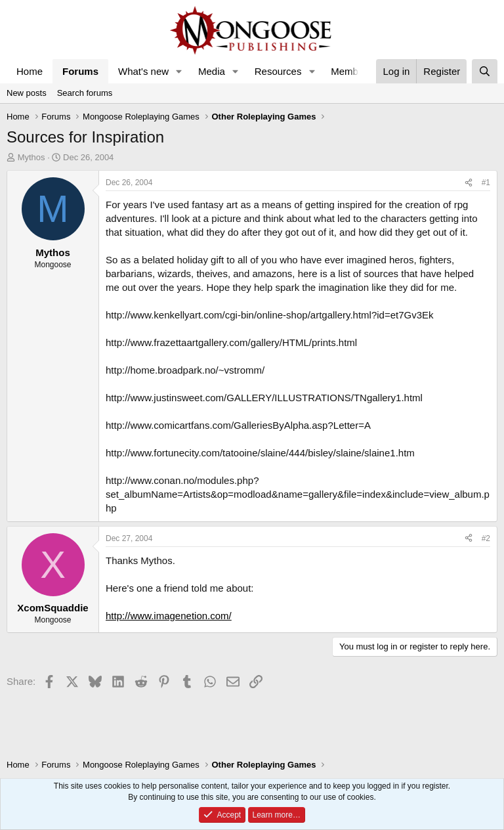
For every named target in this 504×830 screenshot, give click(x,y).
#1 (486, 183)
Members (351, 71)
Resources (278, 71)
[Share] (469, 183)
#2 (486, 538)
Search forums (85, 93)
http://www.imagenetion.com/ (169, 616)
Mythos (31, 157)
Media (212, 71)
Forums (80, 71)
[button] (179, 71)
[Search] (485, 71)
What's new (143, 71)
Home (30, 71)
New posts (27, 93)
